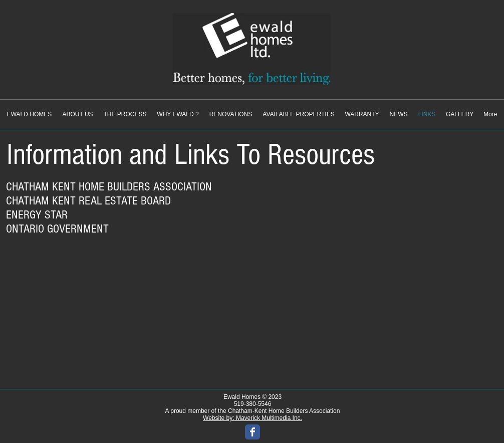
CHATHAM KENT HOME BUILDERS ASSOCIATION (109, 187)
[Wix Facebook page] (253, 432)
